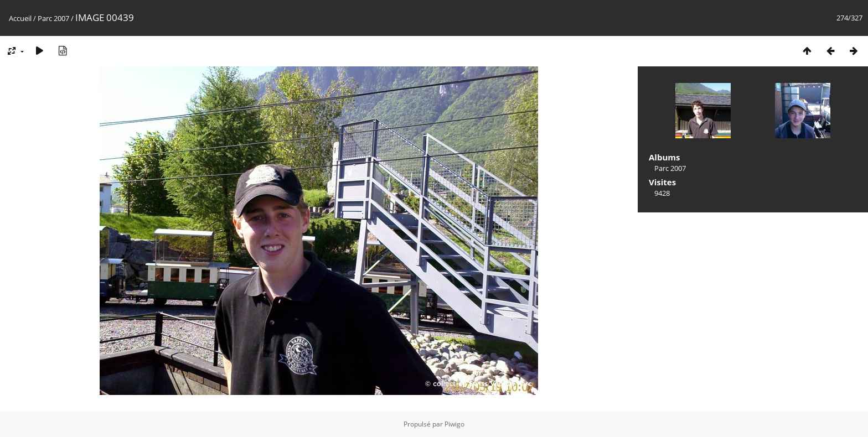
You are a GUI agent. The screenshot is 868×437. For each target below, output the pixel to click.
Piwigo (454, 424)
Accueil (20, 18)
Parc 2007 (53, 18)
